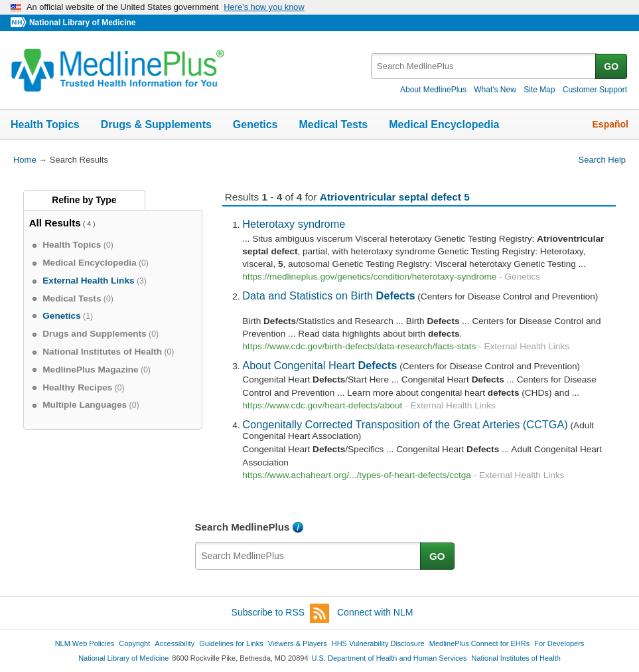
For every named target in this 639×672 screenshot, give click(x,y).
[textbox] (484, 66)
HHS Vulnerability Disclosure (378, 643)
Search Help (602, 160)
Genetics (255, 125)
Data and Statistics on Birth (328, 295)
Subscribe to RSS (281, 613)
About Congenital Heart (319, 365)
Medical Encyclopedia (444, 125)
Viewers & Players (298, 643)
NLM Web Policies (85, 643)
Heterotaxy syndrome (294, 224)
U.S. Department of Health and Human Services (390, 658)
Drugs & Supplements (156, 125)
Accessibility (175, 643)
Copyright (134, 643)
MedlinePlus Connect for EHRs (479, 643)
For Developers (559, 643)
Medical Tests (333, 125)
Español (610, 124)
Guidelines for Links (231, 643)
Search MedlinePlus (243, 527)
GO (611, 66)
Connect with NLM (375, 612)
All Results (55, 223)
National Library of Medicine (82, 23)
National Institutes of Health (516, 658)
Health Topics (45, 125)
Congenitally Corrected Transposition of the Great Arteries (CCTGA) (405, 424)
